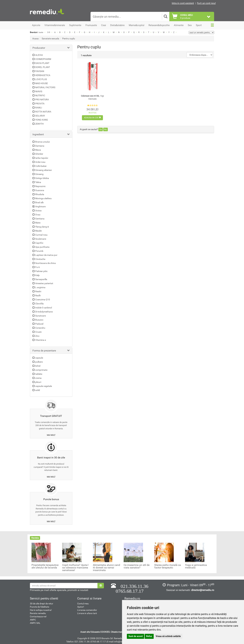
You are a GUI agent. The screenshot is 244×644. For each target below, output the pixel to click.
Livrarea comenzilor (87, 610)
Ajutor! (81, 607)
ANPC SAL (35, 623)
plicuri (38, 382)
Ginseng (39, 174)
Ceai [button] (104, 25)
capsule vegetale (44, 386)
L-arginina (40, 287)
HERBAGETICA (43, 75)
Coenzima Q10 (43, 300)
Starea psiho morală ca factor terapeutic (168, 566)
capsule (39, 358)
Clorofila (39, 304)
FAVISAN (40, 71)
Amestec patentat (44, 283)
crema (38, 378)
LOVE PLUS (41, 79)
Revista (35, 538)
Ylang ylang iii (42, 227)
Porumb (39, 251)
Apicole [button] (36, 25)
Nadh (38, 295)
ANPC (33, 620)
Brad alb (39, 202)
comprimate (41, 370)
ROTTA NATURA (43, 112)
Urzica (38, 211)
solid (38, 390)
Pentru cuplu (69, 39)
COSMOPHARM (43, 59)
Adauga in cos (92, 118)
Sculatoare (41, 239)
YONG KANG (42, 120)
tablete (39, 374)
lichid (38, 366)
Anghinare (40, 206)
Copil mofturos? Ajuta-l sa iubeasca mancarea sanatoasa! (75, 568)
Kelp (37, 275)
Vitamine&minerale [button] (55, 25)
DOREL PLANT (43, 67)
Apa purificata (42, 247)
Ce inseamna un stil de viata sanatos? (137, 566)
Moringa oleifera (43, 198)
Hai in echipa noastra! (41, 610)
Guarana (40, 190)
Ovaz (38, 215)
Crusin (38, 332)
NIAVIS (39, 91)
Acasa (35, 39)
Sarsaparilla (41, 279)
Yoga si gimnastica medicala (196, 566)
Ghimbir (39, 154)
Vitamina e (41, 340)
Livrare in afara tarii (87, 613)
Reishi (38, 291)
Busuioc (39, 320)
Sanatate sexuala (50, 39)
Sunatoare (40, 316)
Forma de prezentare (44, 351)
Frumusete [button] (91, 25)
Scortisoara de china (45, 263)
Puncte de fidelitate (40, 607)
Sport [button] (199, 25)
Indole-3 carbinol (44, 308)
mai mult (51, 435)
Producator (39, 48)
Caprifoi (39, 243)
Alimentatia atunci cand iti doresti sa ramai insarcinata (106, 568)
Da (101, 129)
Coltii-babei (41, 166)
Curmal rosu (41, 235)
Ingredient (38, 134)
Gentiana (40, 219)
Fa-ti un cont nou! (206, 3)
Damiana (40, 146)
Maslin (39, 231)
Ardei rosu (40, 162)
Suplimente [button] (75, 25)
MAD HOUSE (42, 83)
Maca (38, 150)
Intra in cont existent (183, 3)
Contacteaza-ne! (38, 616)
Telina (38, 182)
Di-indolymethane (44, 312)
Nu (106, 129)
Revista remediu (38, 613)
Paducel (39, 324)
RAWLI (39, 108)
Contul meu (83, 604)
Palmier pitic (41, 271)
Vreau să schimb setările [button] (168, 636)
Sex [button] (190, 25)
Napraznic (40, 186)
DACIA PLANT (42, 63)
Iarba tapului (42, 158)
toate (41, 32)
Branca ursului (42, 142)
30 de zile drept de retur (42, 604)
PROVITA (40, 104)
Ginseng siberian (44, 170)
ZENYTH (39, 124)
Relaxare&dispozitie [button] (159, 25)
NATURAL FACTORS (45, 87)
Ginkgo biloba (42, 178)
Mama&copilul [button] (137, 25)
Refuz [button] (149, 636)
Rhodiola (40, 194)
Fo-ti (37, 267)
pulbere (39, 362)
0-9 (49, 32)
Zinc (37, 336)
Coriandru (40, 328)
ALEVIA (39, 55)
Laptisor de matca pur (46, 255)
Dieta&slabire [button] (117, 25)
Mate (38, 223)
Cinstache (40, 259)
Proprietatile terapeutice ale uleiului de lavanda (45, 566)
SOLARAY (40, 116)
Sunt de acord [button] (135, 636)
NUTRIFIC (40, 95)
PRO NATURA (42, 100)
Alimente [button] (179, 25)
